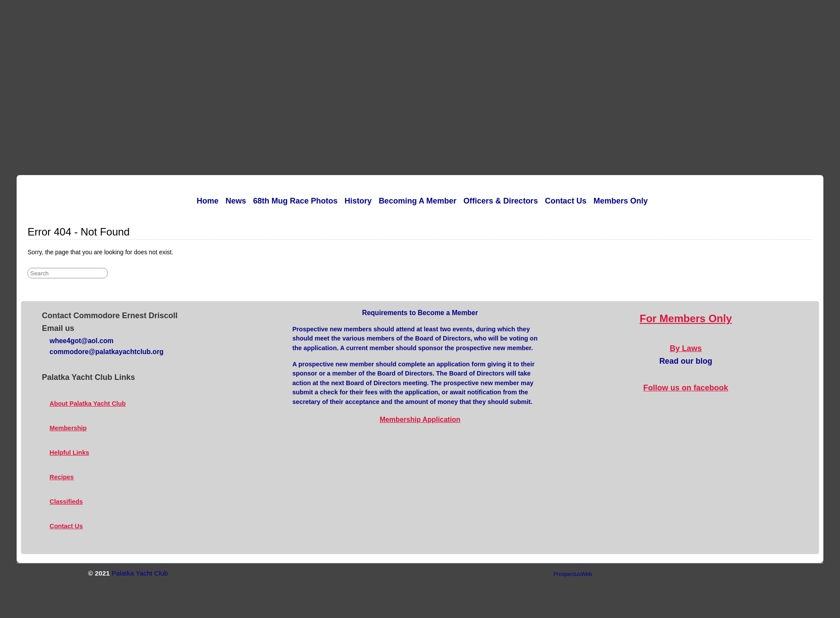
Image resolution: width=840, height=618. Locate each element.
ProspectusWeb (573, 574)
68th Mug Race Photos (296, 201)
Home (208, 201)
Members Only (620, 201)
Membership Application (420, 420)
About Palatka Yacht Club (87, 404)
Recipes (61, 477)
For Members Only (686, 318)
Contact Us (565, 201)
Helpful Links (69, 453)
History (358, 201)
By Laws (686, 348)
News (236, 201)
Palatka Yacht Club (140, 573)
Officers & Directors (500, 201)
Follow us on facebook (686, 388)
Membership (68, 428)
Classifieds (66, 502)
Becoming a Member (418, 201)
